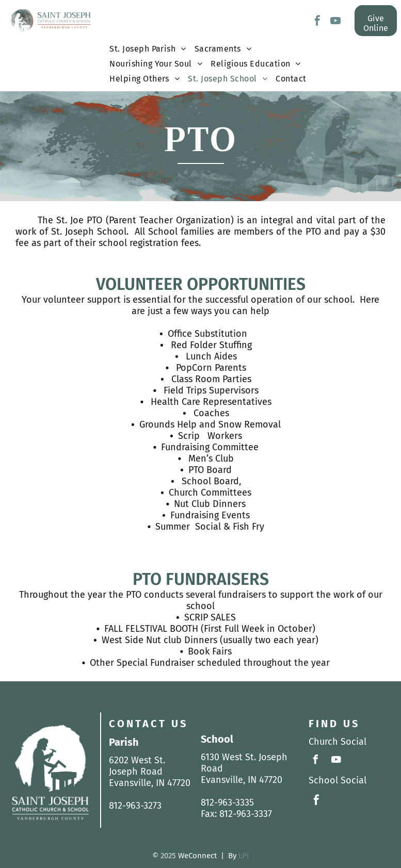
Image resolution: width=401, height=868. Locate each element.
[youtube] (335, 22)
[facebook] (317, 22)
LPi (244, 856)
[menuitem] (148, 51)
